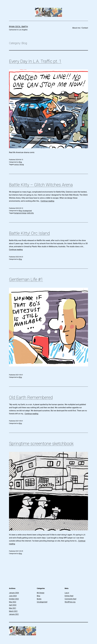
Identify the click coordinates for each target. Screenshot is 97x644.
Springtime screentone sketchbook (41, 444)
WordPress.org (70, 602)
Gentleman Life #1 (26, 279)
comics (16, 164)
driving (22, 164)
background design (20, 213)
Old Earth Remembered (31, 397)
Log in (67, 593)
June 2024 (13, 596)
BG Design (41, 593)
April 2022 (13, 605)
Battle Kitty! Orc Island (29, 233)
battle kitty (30, 213)
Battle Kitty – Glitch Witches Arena (41, 185)
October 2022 (14, 599)
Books (39, 599)
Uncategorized (27, 211)
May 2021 (13, 608)
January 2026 (14, 593)
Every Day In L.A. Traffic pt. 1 (35, 61)
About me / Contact (80, 28)
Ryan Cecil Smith (18, 27)
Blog (20, 162)
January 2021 (14, 614)
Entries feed (69, 596)
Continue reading (47, 201)
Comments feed (70, 599)
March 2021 (13, 611)
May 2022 (13, 602)
